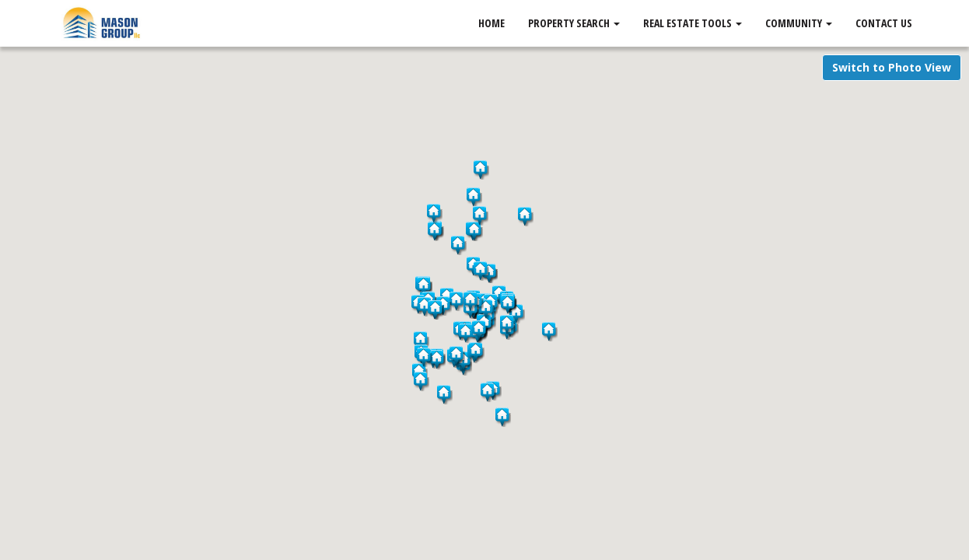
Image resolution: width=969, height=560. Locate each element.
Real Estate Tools (693, 23)
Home (491, 23)
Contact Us (884, 23)
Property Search (574, 23)
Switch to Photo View (892, 67)
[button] (503, 417)
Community (799, 23)
